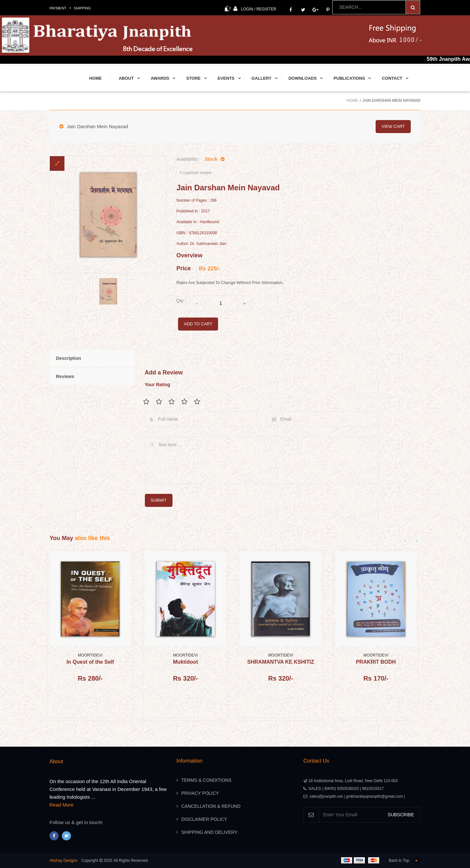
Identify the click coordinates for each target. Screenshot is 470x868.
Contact (392, 78)
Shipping (83, 8)
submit (159, 500)
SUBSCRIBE (401, 815)
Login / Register (255, 9)
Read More (62, 805)
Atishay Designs (63, 861)
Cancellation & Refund (211, 806)
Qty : (181, 301)
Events (226, 78)
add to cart (198, 324)
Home (96, 78)
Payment (58, 8)
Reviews (65, 376)
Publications (349, 78)
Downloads (303, 78)
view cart (393, 126)
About (126, 78)
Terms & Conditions (206, 780)
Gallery (262, 78)
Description (69, 358)
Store (194, 78)
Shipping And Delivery (209, 832)
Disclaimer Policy (204, 819)
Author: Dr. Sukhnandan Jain (201, 244)
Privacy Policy (200, 793)
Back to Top (405, 861)
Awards (160, 78)
